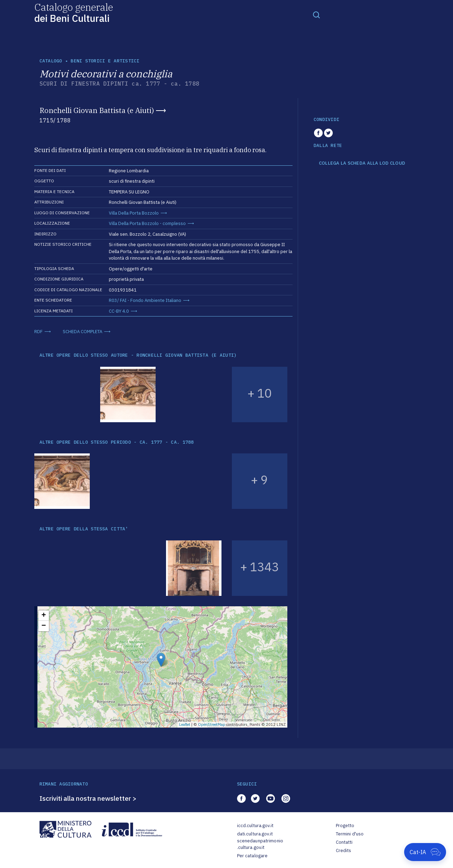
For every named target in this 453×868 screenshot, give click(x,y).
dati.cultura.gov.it (255, 834)
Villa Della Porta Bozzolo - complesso (147, 223)
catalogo (51, 61)
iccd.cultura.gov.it (255, 826)
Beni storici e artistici (105, 61)
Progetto (345, 826)
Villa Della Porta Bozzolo (134, 213)
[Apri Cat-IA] (425, 852)
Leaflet (185, 724)
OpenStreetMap (212, 724)
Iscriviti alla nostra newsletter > (88, 798)
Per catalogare (252, 856)
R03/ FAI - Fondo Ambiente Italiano (145, 300)
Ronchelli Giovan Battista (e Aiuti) (97, 110)
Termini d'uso (350, 834)
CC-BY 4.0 (119, 311)
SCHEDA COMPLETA (82, 332)
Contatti (344, 842)
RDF (38, 332)
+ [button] (43, 616)
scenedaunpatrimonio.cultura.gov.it (260, 844)
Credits (344, 850)
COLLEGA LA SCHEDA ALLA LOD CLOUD (362, 163)
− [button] (43, 626)
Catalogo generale (74, 12)
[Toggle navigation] (316, 15)
